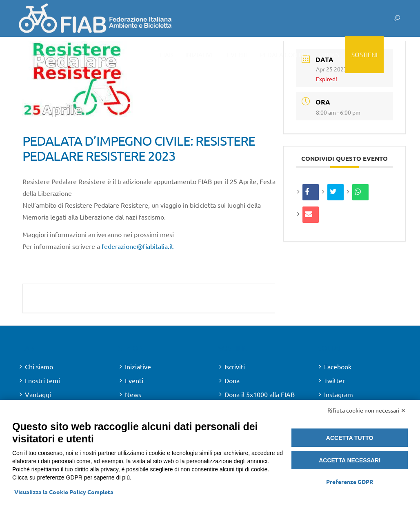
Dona (232, 380)
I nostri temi (42, 380)
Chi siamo (39, 366)
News (133, 394)
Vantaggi (38, 394)
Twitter (334, 380)
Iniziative (138, 366)
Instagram (339, 394)
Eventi (134, 380)
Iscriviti (235, 366)
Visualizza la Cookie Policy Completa (64, 492)
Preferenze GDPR (350, 482)
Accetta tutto (350, 438)
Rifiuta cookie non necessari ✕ (367, 410)
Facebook (338, 366)
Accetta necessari (350, 460)
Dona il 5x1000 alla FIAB (260, 394)
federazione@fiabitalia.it (138, 246)
